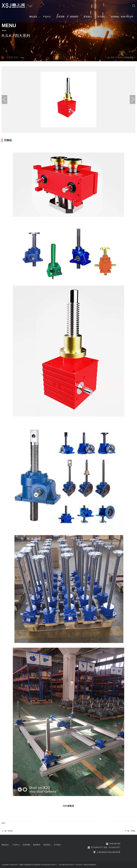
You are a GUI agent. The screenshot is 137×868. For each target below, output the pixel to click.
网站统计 (93, 865)
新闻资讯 (74, 17)
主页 (112, 57)
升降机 (133, 831)
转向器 (10, 831)
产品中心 (47, 17)
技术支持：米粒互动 (82, 865)
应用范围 (60, 17)
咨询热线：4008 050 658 (122, 17)
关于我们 (101, 17)
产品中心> (120, 57)
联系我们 (88, 17)
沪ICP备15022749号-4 (66, 865)
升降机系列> (129, 57)
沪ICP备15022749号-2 (49, 865)
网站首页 (33, 17)
